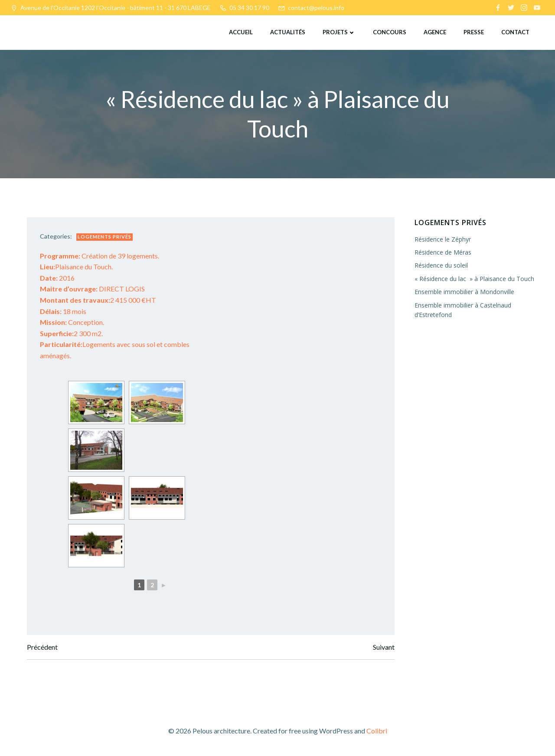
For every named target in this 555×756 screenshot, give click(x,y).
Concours (390, 32)
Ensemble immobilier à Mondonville (464, 292)
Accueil (241, 32)
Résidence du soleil (441, 265)
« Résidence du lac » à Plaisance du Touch (474, 279)
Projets (339, 32)
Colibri (377, 731)
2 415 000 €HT (98, 300)
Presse (474, 32)
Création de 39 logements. (100, 256)
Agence (435, 32)
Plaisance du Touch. (76, 267)
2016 (57, 278)
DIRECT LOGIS (92, 289)
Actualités (288, 32)
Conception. (72, 322)
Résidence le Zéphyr (443, 239)
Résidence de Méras (443, 252)
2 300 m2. (71, 333)
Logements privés (104, 237)
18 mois (63, 311)
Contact (515, 32)
